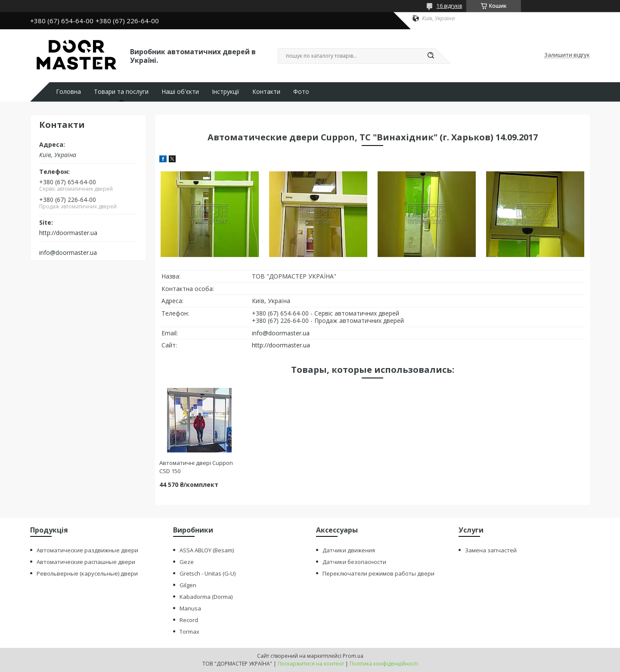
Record (189, 620)
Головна (68, 92)
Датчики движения (349, 550)
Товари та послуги (121, 92)
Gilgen (188, 585)
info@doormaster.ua (68, 253)
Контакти (266, 92)
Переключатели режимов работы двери (378, 573)
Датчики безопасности (354, 562)
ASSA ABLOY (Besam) (207, 550)
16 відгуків (449, 6)
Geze (187, 562)
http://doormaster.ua (68, 233)
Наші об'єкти (180, 92)
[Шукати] (431, 56)
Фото (301, 92)
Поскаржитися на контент (311, 664)
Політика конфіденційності (384, 664)
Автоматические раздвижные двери (87, 550)
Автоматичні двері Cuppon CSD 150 (196, 467)
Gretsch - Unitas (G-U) (208, 573)
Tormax (189, 632)
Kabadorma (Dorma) (206, 597)
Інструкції (226, 92)
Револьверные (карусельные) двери (87, 573)
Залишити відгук (567, 55)
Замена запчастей (491, 550)
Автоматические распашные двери (86, 562)
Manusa (190, 608)
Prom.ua (353, 656)
